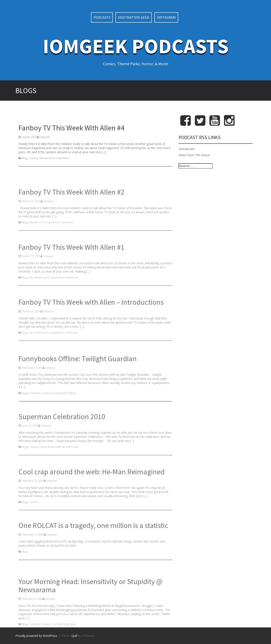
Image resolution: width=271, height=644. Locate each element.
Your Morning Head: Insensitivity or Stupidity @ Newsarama (91, 607)
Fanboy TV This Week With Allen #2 (71, 208)
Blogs (25, 167)
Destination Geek (134, 17)
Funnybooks (187, 149)
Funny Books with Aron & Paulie (59, 463)
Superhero (63, 167)
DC (31, 294)
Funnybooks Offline (64, 411)
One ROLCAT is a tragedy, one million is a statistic (93, 540)
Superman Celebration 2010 (62, 433)
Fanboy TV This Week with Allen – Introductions (91, 319)
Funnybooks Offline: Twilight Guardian (78, 377)
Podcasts (102, 17)
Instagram (166, 17)
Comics (34, 167)
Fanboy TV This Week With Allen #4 (71, 136)
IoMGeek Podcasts (136, 46)
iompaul (44, 146)
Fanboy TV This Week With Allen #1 (71, 264)
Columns (35, 411)
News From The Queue (194, 155)
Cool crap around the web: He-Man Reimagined (92, 488)
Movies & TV (47, 167)
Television (67, 239)
